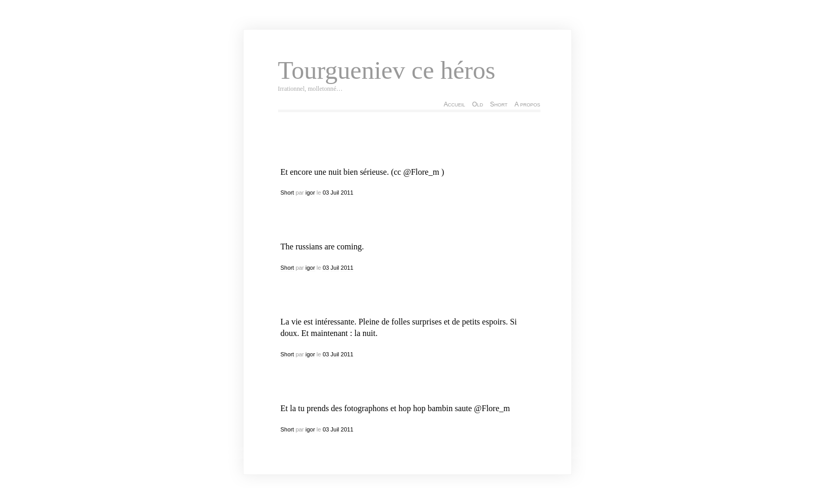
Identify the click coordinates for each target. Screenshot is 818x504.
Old (478, 104)
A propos (527, 104)
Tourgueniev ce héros (387, 70)
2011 (347, 193)
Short (498, 104)
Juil (335, 193)
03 (326, 193)
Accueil (454, 104)
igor (310, 193)
